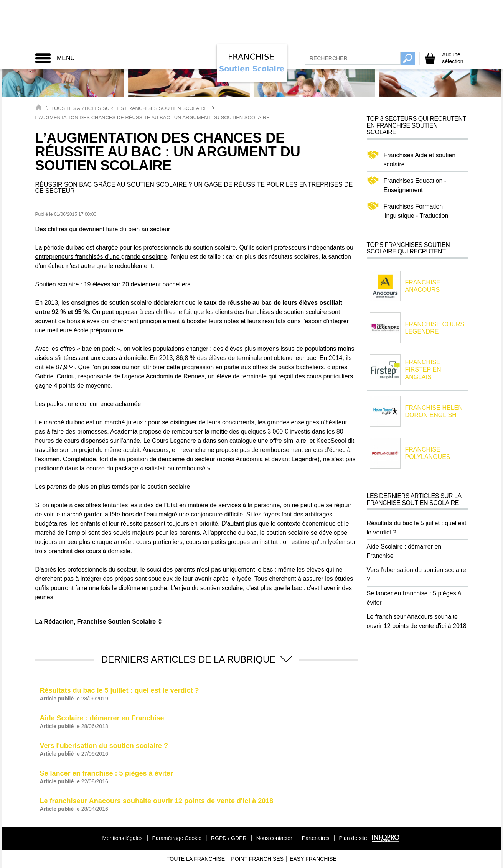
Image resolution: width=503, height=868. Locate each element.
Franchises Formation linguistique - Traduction (416, 211)
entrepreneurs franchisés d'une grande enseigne (101, 257)
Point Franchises (257, 859)
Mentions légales (122, 838)
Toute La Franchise (196, 859)
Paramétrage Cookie (177, 838)
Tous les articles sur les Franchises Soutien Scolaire (129, 108)
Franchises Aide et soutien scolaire (420, 160)
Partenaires (316, 838)
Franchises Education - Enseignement (415, 185)
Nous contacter (274, 838)
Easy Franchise (313, 859)
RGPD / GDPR (229, 838)
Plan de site (353, 838)
